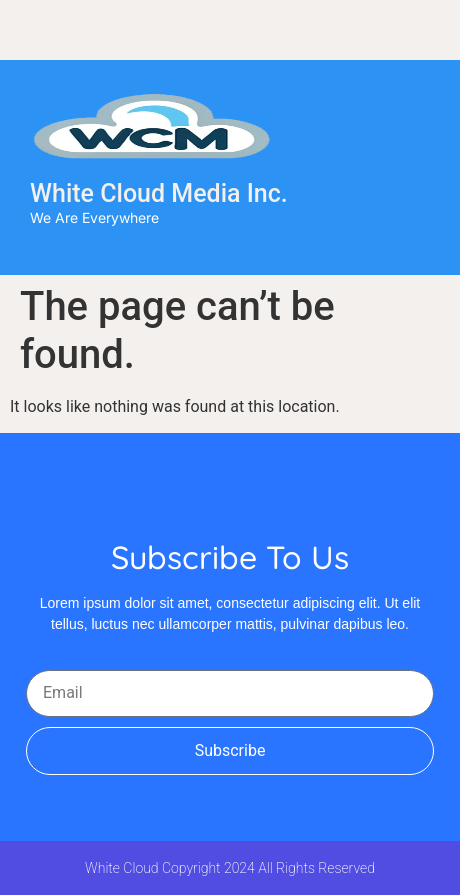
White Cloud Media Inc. (159, 193)
